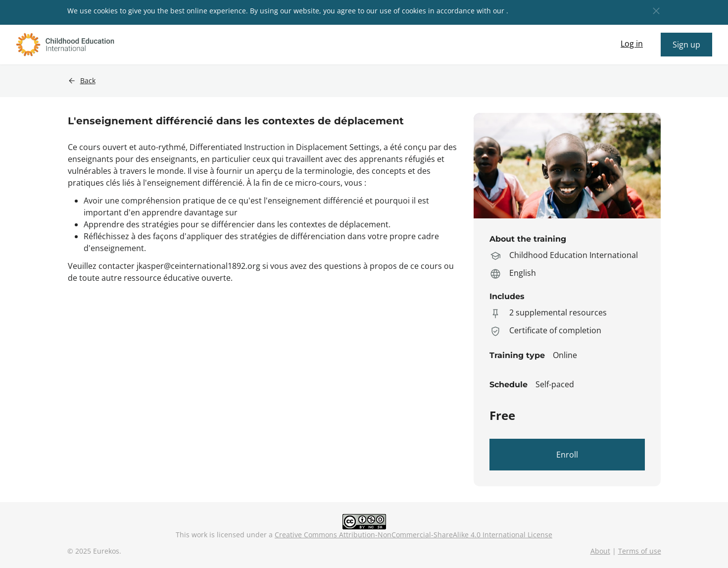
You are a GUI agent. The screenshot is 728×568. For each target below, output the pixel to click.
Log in (632, 44)
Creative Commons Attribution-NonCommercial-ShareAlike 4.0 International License (413, 535)
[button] (656, 11)
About (600, 551)
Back (88, 81)
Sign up (686, 45)
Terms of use (640, 551)
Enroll (567, 455)
